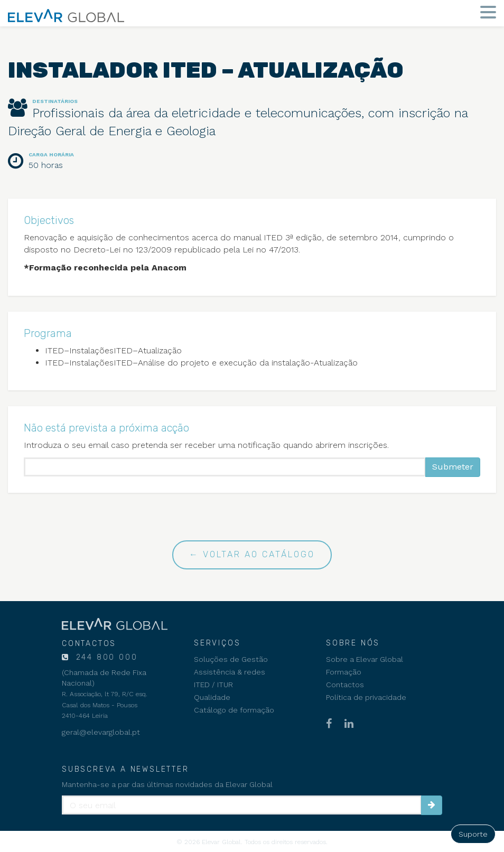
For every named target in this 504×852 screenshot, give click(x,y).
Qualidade (212, 697)
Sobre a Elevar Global (365, 659)
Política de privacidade (366, 697)
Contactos (345, 685)
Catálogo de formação (234, 710)
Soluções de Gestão (231, 659)
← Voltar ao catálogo (252, 554)
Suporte (473, 834)
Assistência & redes (230, 672)
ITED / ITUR (213, 685)
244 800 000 (105, 657)
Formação (344, 672)
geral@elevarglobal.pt (101, 732)
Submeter (453, 467)
